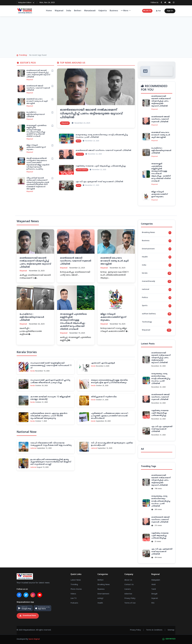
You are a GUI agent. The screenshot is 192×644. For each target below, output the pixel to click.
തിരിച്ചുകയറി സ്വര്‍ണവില (104, 397)
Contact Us (129, 585)
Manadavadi (90, 11)
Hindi (153, 585)
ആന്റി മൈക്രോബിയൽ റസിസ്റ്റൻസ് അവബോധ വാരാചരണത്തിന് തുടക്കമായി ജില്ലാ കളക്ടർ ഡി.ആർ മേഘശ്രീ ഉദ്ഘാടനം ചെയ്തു (38, 164)
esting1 (100, 598)
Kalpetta (103, 11)
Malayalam (156, 580)
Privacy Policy (130, 598)
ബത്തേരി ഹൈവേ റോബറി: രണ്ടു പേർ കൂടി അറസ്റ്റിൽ (37, 101)
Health (157, 257)
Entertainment (157, 249)
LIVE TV (147, 11)
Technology (157, 322)
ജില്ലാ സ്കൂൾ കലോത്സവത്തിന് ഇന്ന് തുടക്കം (36, 147)
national (157, 290)
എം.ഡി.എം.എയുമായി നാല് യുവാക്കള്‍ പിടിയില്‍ (99, 182)
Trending (74, 585)
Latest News (76, 580)
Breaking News (157, 233)
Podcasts (74, 603)
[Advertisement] (96, 36)
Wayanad (59, 11)
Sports (157, 306)
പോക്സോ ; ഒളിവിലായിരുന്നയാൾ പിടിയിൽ (36, 114)
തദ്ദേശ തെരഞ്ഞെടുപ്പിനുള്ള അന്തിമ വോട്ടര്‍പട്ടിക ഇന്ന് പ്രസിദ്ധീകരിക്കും (109, 381)
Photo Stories (76, 589)
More (125, 11)
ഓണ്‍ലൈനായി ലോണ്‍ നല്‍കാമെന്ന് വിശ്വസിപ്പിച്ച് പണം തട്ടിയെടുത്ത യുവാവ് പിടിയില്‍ (38, 74)
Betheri (78, 11)
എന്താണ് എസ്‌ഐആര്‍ (103, 363)
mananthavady (157, 282)
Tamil (154, 589)
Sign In (170, 11)
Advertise (128, 594)
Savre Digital (34, 639)
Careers (128, 589)
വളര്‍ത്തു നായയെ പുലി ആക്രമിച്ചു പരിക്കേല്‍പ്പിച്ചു (101, 166)
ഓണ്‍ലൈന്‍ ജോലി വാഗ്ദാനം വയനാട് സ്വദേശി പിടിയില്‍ (38, 88)
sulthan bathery (157, 314)
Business (114, 11)
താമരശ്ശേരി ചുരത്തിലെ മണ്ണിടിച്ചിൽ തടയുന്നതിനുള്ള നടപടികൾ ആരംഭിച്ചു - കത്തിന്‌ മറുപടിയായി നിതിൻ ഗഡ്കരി (36, 131)
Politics (157, 298)
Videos (73, 594)
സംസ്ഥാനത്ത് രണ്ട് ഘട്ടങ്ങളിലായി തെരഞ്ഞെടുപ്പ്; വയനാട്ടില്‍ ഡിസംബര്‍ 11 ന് (51, 366)
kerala (157, 273)
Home (49, 11)
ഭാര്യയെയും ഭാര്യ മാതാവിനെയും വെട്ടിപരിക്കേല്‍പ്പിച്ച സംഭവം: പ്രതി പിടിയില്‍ (161, 379)
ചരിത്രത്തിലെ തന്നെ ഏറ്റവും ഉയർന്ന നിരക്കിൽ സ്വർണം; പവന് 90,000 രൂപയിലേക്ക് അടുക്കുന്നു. (49, 416)
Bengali (154, 594)
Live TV (74, 598)
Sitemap (171, 630)
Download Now (28, 616)
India (69, 11)
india (157, 265)
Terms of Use (130, 603)
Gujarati (155, 598)
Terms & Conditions (154, 630)
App (158, 11)
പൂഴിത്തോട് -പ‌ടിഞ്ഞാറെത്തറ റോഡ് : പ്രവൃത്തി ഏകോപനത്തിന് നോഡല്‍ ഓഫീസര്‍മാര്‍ (110, 416)
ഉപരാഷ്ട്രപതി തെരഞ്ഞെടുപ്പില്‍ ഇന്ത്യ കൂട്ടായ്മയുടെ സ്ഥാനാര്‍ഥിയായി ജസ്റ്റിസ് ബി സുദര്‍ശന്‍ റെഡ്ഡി (51, 462)
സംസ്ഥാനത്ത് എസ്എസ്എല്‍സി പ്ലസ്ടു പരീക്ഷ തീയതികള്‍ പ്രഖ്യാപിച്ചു (50, 381)
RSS (153, 603)
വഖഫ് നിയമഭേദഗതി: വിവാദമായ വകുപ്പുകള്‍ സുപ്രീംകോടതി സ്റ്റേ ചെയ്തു (51, 444)
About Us (128, 580)
